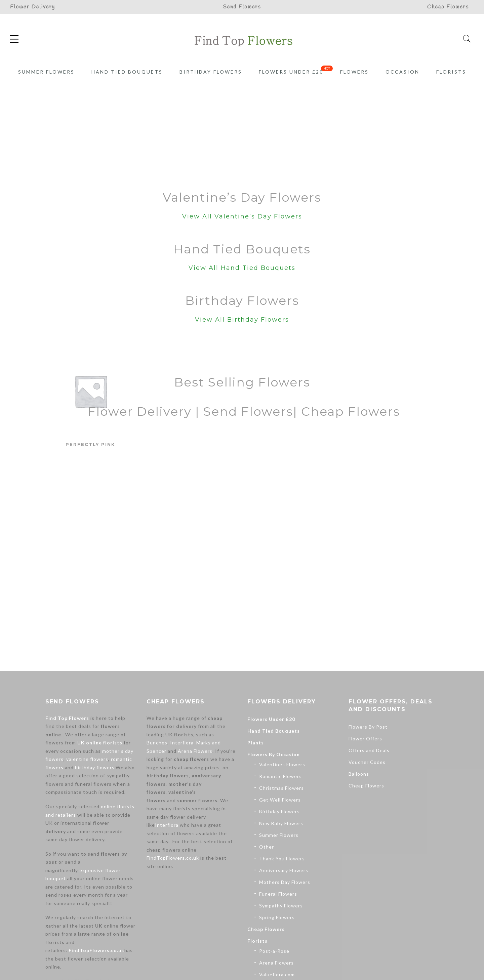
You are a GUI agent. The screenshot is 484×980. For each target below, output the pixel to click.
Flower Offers (365, 739)
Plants (256, 743)
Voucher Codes (367, 762)
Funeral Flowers (278, 894)
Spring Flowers (277, 917)
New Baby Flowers (281, 823)
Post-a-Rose (274, 951)
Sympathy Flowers (281, 906)
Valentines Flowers (282, 764)
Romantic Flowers (280, 776)
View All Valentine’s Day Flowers (242, 216)
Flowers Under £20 (291, 72)
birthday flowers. (95, 767)
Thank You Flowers (282, 859)
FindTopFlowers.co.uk (96, 950)
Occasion (402, 72)
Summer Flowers (46, 72)
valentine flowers (87, 759)
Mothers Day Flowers (285, 882)
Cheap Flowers (266, 929)
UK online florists (100, 743)
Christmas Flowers (281, 788)
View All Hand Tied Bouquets (242, 268)
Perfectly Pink (90, 444)
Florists (451, 72)
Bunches (157, 743)
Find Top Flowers (67, 718)
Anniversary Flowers (284, 870)
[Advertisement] (242, 131)
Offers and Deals (369, 750)
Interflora (182, 743)
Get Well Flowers (280, 800)
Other (267, 847)
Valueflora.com (277, 974)
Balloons (359, 774)
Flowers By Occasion (274, 754)
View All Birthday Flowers (242, 320)
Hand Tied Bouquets (127, 72)
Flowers (354, 72)
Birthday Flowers (211, 72)
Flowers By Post (368, 727)
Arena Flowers (195, 751)
